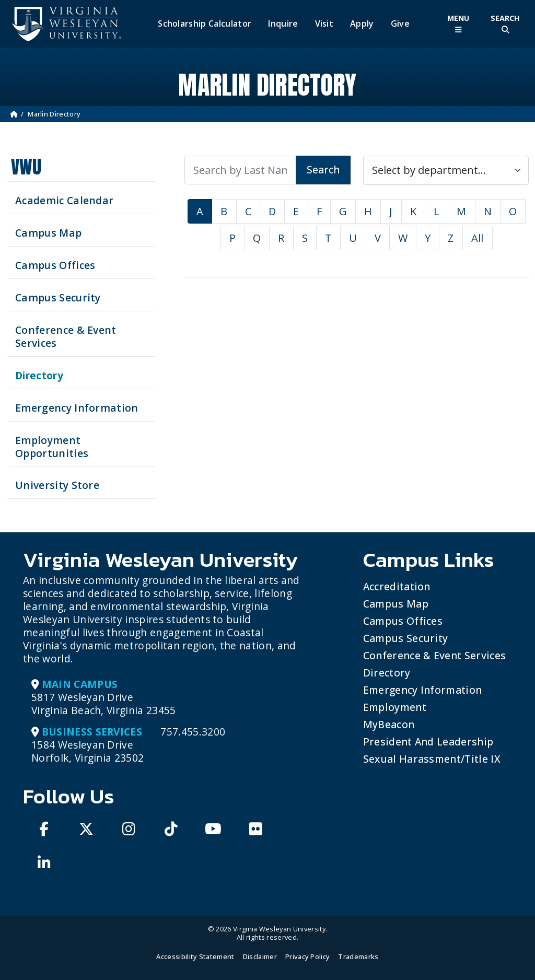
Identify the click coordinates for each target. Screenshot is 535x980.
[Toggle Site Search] (505, 24)
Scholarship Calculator (205, 24)
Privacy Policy (307, 956)
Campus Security (406, 638)
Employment (395, 707)
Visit (324, 24)
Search (323, 170)
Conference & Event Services (435, 655)
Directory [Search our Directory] (39, 375)
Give (400, 24)
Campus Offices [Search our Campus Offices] (55, 265)
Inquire (283, 24)
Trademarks (358, 956)
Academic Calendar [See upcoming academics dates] (64, 200)
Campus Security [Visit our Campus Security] (58, 297)
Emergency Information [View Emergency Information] (77, 408)
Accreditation (397, 586)
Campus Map (396, 604)
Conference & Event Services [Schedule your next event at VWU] (66, 336)
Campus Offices (403, 621)
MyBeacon (389, 724)
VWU (26, 167)
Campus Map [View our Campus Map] (48, 233)
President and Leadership (428, 742)
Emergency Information (423, 690)
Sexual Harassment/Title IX (432, 759)
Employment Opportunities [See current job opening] (52, 447)
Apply (362, 24)
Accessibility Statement (195, 956)
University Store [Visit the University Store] (57, 485)
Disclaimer (260, 956)
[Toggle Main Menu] (458, 24)
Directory (387, 673)
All (478, 238)
